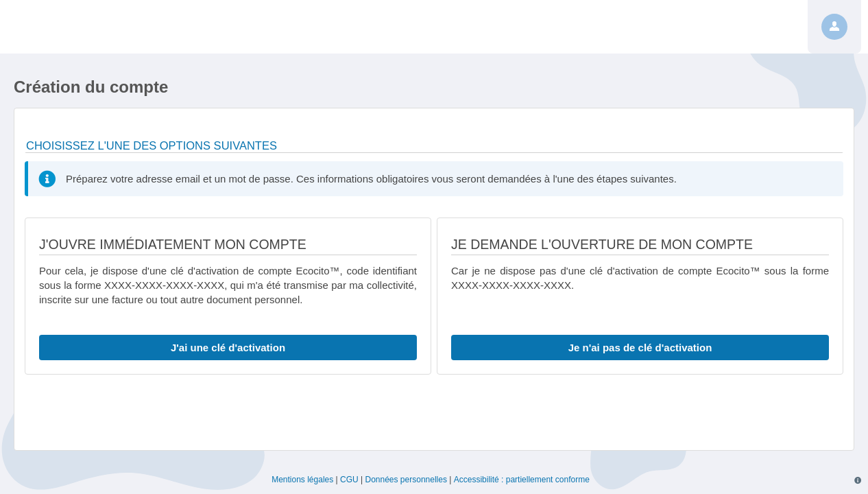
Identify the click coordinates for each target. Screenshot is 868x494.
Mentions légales (302, 480)
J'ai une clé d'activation (228, 348)
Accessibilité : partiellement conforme (522, 480)
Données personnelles (406, 480)
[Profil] (834, 27)
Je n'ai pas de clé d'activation (640, 348)
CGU (349, 480)
